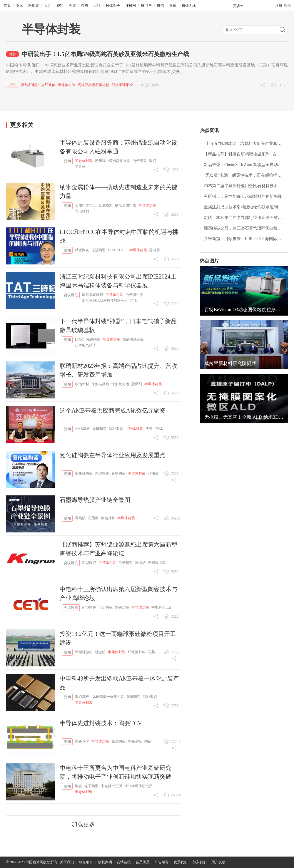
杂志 (85, 6)
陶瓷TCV (82, 741)
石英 (151, 652)
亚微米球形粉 (122, 85)
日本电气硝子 (86, 345)
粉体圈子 (113, 6)
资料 (60, 6)
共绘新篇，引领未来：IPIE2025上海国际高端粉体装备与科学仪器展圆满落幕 (246, 239)
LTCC (79, 339)
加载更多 (83, 824)
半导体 (80, 167)
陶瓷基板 (82, 697)
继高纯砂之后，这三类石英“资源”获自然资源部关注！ (246, 228)
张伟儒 (153, 473)
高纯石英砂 (30, 85)
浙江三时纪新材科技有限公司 (105, 301)
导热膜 (80, 518)
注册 (279, 6)
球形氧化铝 (120, 384)
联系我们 (181, 862)
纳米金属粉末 (126, 205)
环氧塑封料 (137, 652)
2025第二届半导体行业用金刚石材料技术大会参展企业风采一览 (246, 186)
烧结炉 (140, 563)
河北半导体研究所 (138, 786)
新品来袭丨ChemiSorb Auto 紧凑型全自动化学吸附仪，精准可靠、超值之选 (246, 165)
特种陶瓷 (116, 429)
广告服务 (162, 862)
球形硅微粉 (100, 384)
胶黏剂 (137, 384)
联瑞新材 (82, 384)
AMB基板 (82, 429)
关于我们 (67, 862)
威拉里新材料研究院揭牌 (230, 363)
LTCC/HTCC (117, 250)
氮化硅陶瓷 (84, 473)
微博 (173, 6)
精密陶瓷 (82, 250)
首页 (7, 6)
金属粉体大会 (86, 205)
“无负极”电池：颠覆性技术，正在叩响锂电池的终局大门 (246, 175)
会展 (72, 6)
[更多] (176, 72)
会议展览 (71, 295)
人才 (48, 6)
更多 (237, 6)
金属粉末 (106, 205)
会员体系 (143, 862)
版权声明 (105, 862)
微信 (161, 6)
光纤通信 (48, 85)
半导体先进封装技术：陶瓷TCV (101, 723)
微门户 (146, 6)
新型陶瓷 (118, 473)
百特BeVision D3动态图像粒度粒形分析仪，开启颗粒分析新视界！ (244, 310)
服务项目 (86, 862)
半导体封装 (66, 85)
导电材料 (82, 211)
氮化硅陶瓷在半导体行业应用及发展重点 (113, 455)
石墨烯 (93, 518)
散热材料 (108, 518)
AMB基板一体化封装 (108, 697)
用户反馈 (218, 862)
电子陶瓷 (140, 161)
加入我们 (200, 862)
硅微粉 (100, 652)
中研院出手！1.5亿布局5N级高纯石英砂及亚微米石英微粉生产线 (105, 54)
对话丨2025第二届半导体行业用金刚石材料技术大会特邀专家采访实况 (246, 218)
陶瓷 (153, 161)
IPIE (133, 301)
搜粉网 (131, 6)
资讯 (19, 6)
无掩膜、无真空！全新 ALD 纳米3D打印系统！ (244, 417)
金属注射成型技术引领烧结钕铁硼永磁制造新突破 (246, 207)
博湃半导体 (154, 429)
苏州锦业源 (157, 563)
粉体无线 (189, 6)
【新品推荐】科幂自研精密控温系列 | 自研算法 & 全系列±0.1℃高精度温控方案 (246, 154)
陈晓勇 (155, 250)
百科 (97, 6)
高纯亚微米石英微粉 (93, 85)
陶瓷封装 (122, 607)
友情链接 (124, 862)
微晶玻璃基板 (133, 339)
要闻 (67, 161)
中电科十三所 (162, 607)
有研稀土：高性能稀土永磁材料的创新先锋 (243, 196)
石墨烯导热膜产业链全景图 (95, 500)
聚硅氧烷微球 (93, 295)
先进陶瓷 (98, 250)
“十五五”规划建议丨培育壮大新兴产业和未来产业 (246, 144)
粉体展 (34, 6)
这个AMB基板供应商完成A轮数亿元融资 (113, 410)
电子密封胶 (134, 295)
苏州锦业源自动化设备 (113, 161)
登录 (288, 6)
